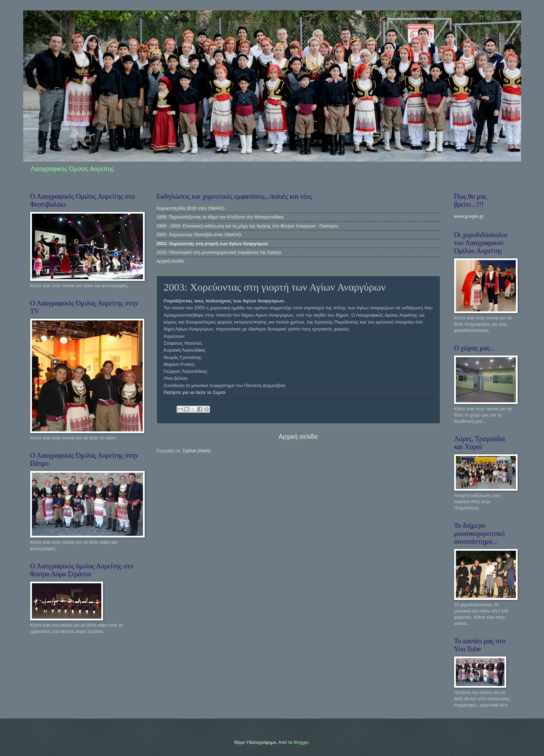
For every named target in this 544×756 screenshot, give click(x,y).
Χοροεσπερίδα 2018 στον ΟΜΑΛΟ (191, 208)
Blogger (301, 742)
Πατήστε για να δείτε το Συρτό (195, 392)
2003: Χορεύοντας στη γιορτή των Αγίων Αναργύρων (212, 244)
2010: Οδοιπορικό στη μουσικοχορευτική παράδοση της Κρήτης (219, 252)
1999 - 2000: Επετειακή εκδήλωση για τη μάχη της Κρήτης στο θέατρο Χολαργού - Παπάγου (247, 226)
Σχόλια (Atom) (197, 451)
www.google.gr (469, 216)
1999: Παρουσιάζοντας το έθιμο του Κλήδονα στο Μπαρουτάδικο (220, 217)
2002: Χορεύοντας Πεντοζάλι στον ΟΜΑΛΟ (199, 235)
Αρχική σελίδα (170, 261)
